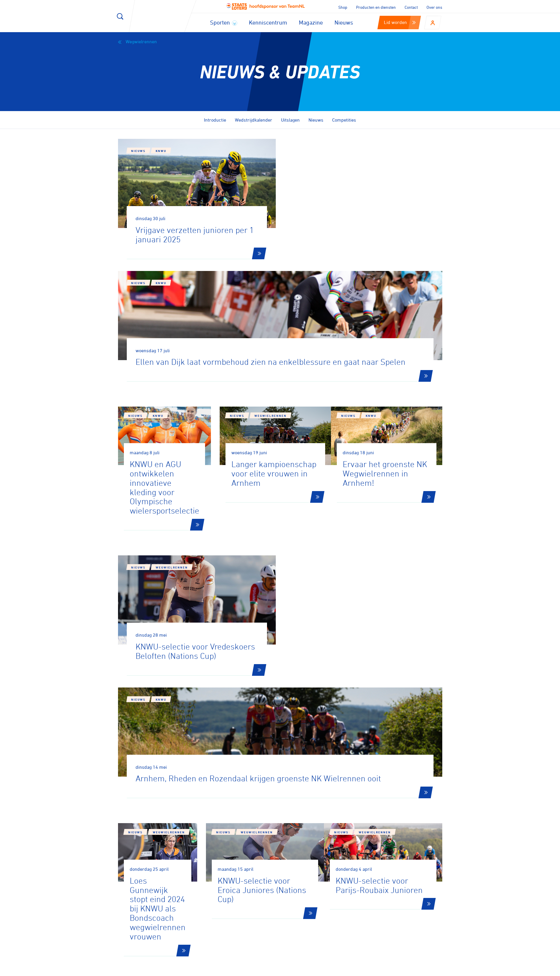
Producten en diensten (376, 7)
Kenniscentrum (268, 22)
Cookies (327, 970)
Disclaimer (355, 970)
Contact (411, 7)
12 (292, 748)
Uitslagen (290, 120)
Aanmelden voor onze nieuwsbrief (183, 820)
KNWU (161, 151)
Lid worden (400, 22)
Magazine (311, 22)
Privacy (382, 970)
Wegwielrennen (137, 42)
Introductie (215, 120)
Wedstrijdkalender (254, 120)
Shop (343, 7)
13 (312, 748)
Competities (344, 120)
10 (252, 748)
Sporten (224, 22)
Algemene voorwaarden (423, 970)
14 (332, 748)
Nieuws (344, 22)
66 (389, 748)
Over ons (434, 7)
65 (370, 748)
